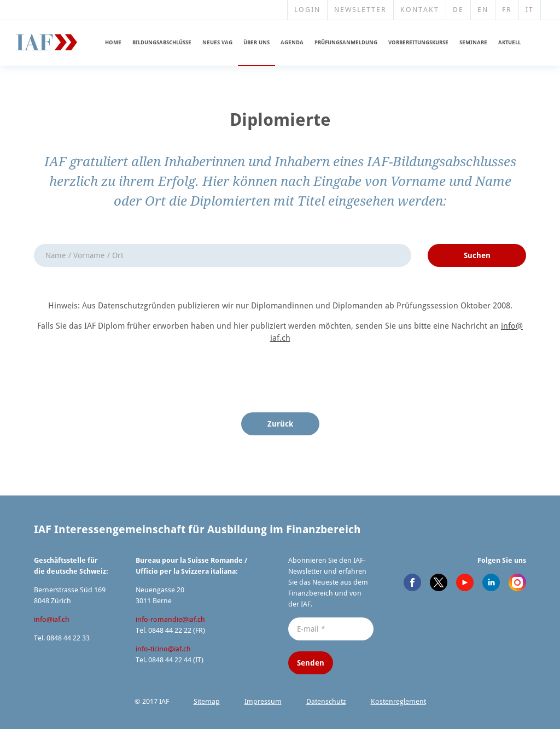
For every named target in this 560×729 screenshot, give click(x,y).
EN (483, 10)
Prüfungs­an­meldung (346, 42)
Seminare (473, 42)
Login (307, 10)
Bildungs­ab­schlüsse (162, 42)
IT (530, 10)
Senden (311, 663)
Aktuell (509, 42)
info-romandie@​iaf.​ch (170, 619)
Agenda (292, 42)
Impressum (263, 701)
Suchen (477, 255)
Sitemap (207, 701)
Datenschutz (326, 701)
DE (458, 10)
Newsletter (360, 10)
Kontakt (420, 10)
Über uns (256, 42)
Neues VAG (217, 42)
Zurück (280, 424)
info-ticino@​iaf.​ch (163, 649)
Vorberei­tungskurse (418, 42)
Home (113, 42)
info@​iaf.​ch (52, 619)
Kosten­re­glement (398, 701)
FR (507, 10)
